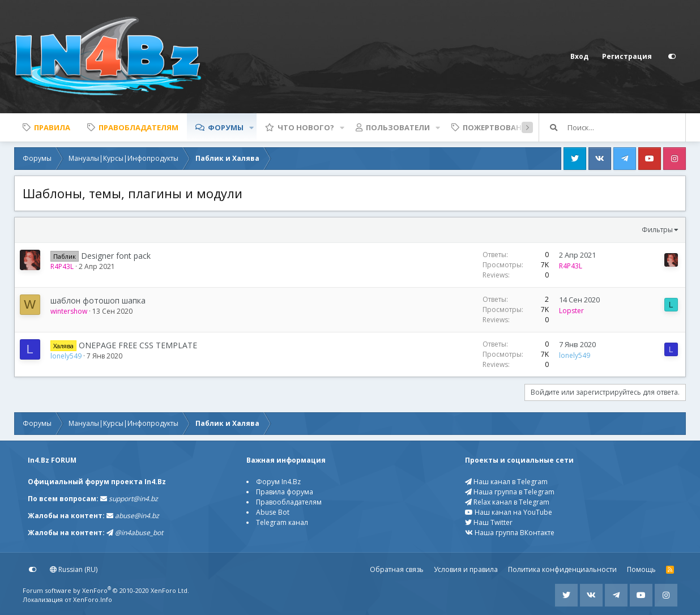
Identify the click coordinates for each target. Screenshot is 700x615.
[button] (251, 127)
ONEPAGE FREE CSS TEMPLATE (138, 345)
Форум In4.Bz (278, 482)
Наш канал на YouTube (509, 512)
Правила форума (285, 492)
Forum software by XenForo (106, 590)
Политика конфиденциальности (562, 569)
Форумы (226, 127)
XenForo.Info (93, 599)
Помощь (641, 569)
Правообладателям (289, 502)
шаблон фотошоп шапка (98, 300)
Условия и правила (466, 569)
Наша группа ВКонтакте (510, 533)
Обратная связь (397, 569)
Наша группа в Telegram (510, 492)
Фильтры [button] (657, 230)
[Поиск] (626, 127)
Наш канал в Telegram (506, 482)
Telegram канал (282, 522)
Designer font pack (116, 256)
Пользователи (398, 127)
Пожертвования (498, 127)
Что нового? (306, 127)
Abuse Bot (273, 512)
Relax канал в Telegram (507, 502)
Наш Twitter (489, 522)
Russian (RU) (74, 569)
